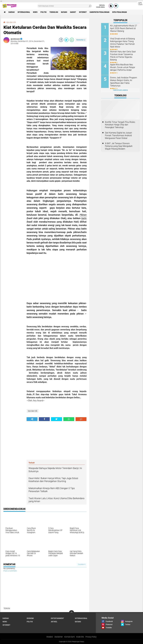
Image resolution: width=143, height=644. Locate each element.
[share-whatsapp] (72, 40)
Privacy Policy (91, 637)
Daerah (12, 12)
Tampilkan (82, 564)
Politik (43, 12)
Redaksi (50, 637)
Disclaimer (59, 637)
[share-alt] (32, 419)
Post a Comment (10, 571)
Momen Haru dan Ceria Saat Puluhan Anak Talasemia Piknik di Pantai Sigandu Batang (123, 56)
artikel (54, 622)
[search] (65, 6)
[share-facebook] (61, 40)
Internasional (24, 12)
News (35, 12)
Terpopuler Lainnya (120, 90)
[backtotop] (72, 613)
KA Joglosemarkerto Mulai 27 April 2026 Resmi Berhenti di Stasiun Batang (124, 28)
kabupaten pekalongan (100, 12)
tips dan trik (11, 22)
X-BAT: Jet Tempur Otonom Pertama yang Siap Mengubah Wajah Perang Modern (119, 146)
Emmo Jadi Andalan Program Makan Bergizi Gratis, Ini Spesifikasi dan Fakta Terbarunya (124, 82)
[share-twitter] (66, 40)
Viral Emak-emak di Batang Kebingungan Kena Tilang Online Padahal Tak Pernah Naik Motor (122, 43)
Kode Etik (80, 637)
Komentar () (81, 40)
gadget (73, 12)
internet (83, 12)
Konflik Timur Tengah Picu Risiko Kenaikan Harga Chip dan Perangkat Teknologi (120, 125)
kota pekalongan (120, 12)
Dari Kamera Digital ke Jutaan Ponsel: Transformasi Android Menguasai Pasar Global (118, 135)
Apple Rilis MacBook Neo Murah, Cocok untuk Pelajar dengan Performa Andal (123, 67)
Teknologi (54, 12)
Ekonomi (30, 618)
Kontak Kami (70, 637)
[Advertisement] (14, 85)
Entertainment (57, 618)
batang (64, 12)
